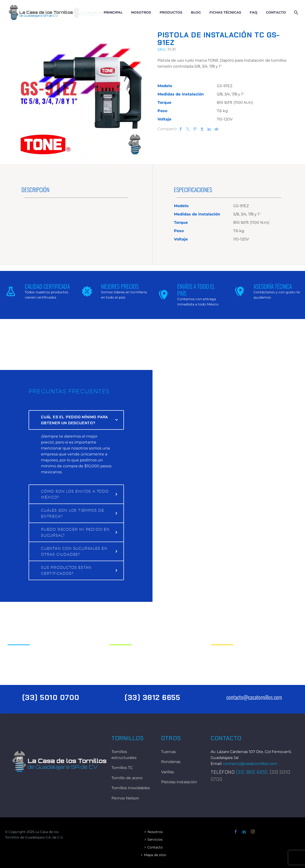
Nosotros (141, 12)
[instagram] (253, 832)
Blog (196, 12)
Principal (113, 12)
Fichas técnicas (225, 12)
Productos (171, 12)
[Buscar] (296, 12)
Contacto (276, 12)
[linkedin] (244, 832)
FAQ (254, 12)
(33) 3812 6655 (252, 772)
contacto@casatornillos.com (254, 697)
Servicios (155, 839)
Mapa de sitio (155, 855)
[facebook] (236, 832)
